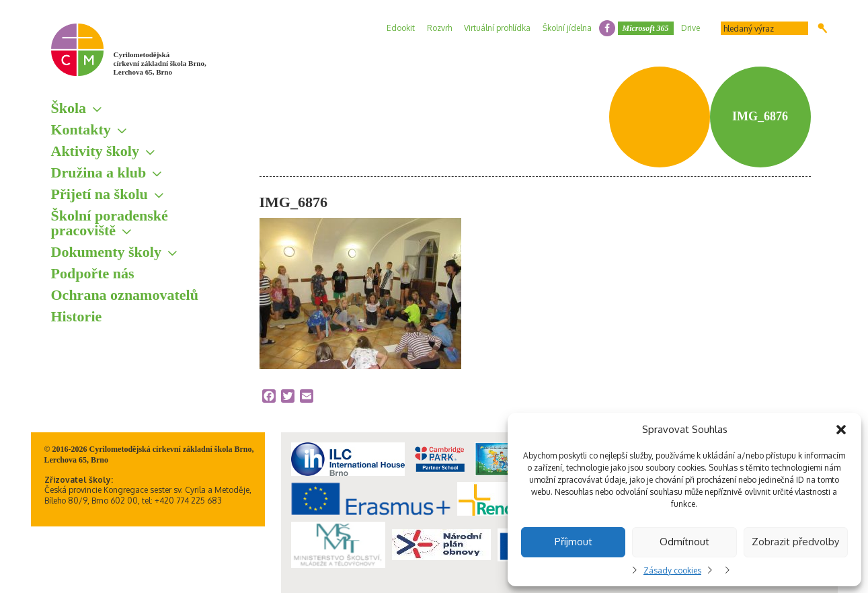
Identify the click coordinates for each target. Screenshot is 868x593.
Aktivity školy (95, 151)
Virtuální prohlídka (497, 28)
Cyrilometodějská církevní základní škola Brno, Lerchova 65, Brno (160, 63)
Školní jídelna (567, 28)
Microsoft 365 (646, 28)
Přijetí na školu (100, 194)
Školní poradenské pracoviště (110, 223)
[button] (841, 430)
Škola (69, 108)
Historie (77, 316)
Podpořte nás (93, 273)
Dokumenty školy (106, 252)
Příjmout (574, 542)
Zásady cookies (672, 570)
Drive (691, 28)
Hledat (823, 28)
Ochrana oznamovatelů (125, 295)
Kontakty (81, 129)
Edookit (401, 28)
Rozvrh (439, 28)
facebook (607, 28)
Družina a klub (99, 172)
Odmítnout (684, 542)
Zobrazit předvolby (795, 542)
